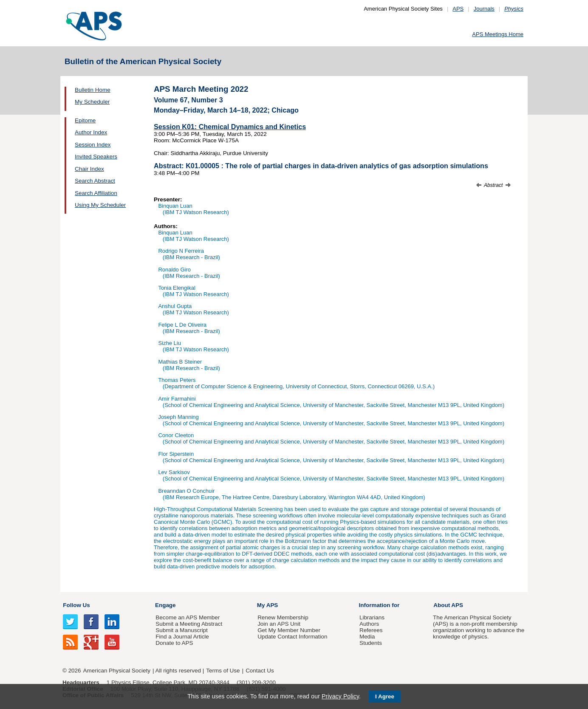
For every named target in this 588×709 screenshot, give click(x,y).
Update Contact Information (292, 637)
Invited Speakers (96, 157)
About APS (448, 605)
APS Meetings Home (498, 34)
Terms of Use (223, 671)
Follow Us (76, 605)
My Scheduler (92, 102)
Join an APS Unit (279, 624)
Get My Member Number (289, 630)
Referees (371, 630)
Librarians (372, 617)
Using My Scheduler (100, 205)
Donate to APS (174, 643)
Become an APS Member (188, 617)
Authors (369, 624)
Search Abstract (95, 181)
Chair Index (89, 169)
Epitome (85, 120)
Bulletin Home (93, 90)
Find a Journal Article (182, 637)
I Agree (385, 696)
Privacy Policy (340, 696)
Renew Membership (283, 617)
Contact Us (260, 671)
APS (458, 9)
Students (371, 643)
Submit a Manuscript (181, 630)
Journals (484, 9)
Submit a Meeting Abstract (189, 624)
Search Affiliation (96, 193)
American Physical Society (117, 671)
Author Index (91, 132)
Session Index (93, 145)
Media (367, 637)
